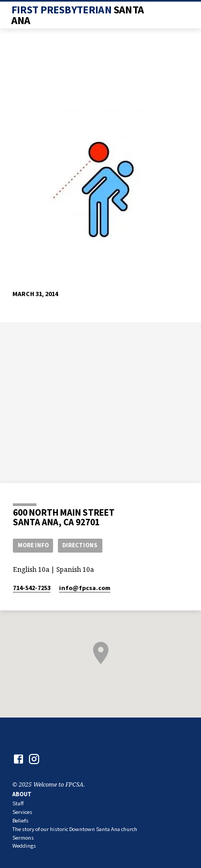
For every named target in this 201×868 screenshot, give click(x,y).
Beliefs (20, 821)
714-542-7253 (32, 588)
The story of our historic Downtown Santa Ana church (75, 829)
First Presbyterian (78, 15)
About (22, 794)
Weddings (24, 846)
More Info (33, 545)
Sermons (23, 838)
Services (22, 812)
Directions (80, 545)
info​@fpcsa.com (85, 588)
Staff (18, 803)
